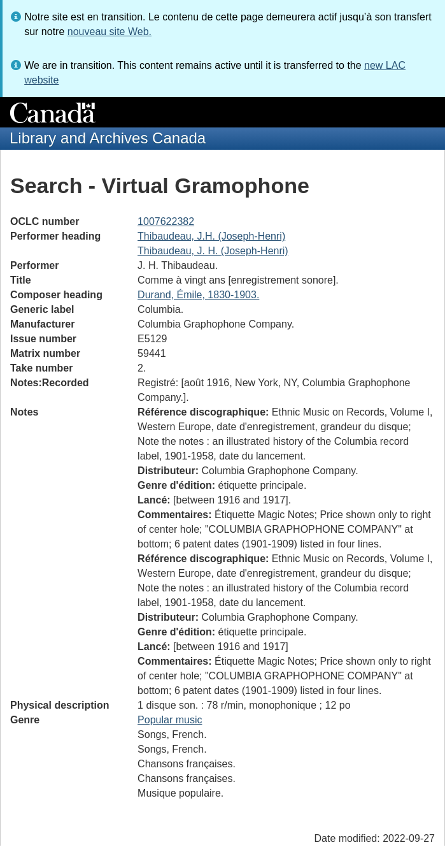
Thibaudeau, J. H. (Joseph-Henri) (213, 251)
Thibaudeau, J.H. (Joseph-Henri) (211, 236)
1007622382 (166, 221)
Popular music (170, 720)
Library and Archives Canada (108, 138)
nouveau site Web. (109, 32)
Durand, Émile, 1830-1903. (198, 295)
